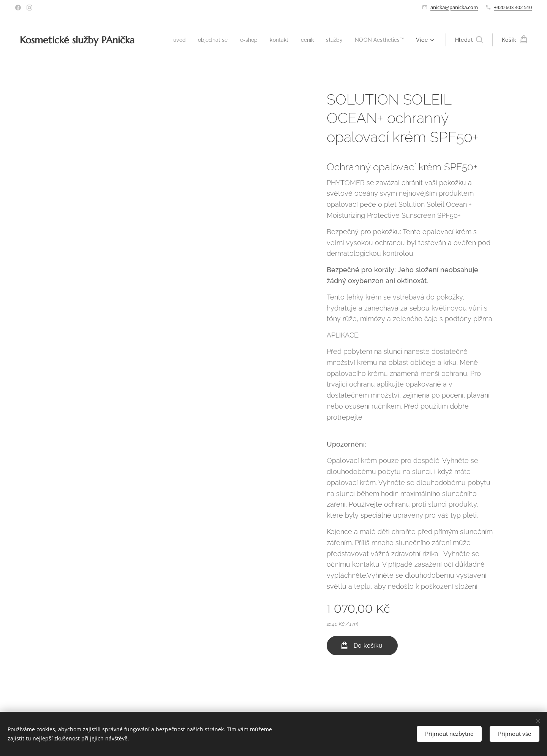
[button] (469, 40)
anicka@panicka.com (454, 7)
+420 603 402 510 (513, 7)
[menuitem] (171, 40)
